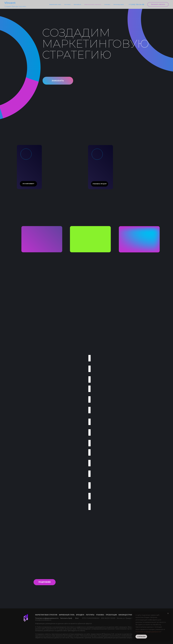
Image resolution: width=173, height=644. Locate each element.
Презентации (111, 615)
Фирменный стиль (55, 4)
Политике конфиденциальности (148, 632)
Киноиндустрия (119, 4)
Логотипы (67, 4)
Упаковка (107, 4)
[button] (158, 4)
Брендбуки (77, 4)
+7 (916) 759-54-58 (136, 4)
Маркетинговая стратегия (93, 4)
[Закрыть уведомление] (168, 613)
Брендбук (80, 615)
